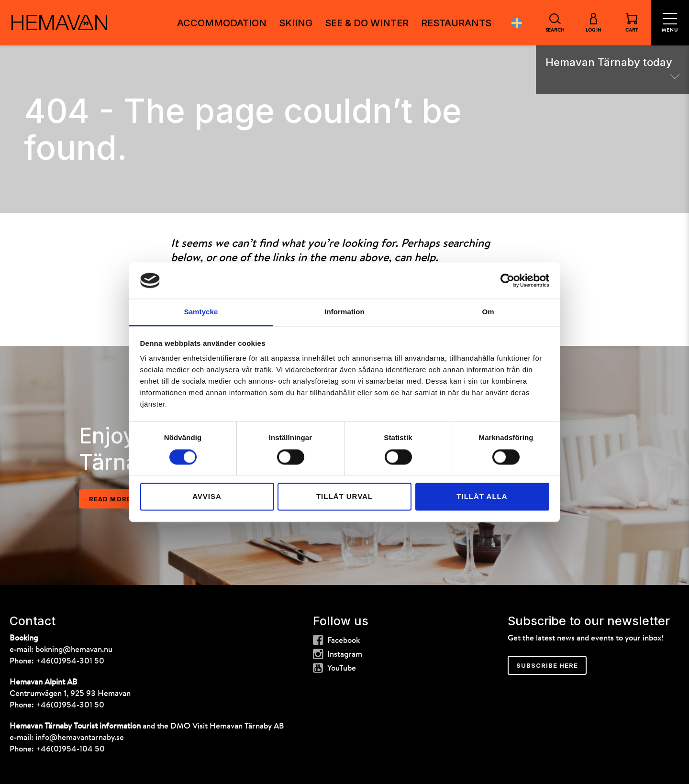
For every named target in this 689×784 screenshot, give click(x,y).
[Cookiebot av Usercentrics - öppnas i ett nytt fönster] (507, 280)
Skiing (296, 23)
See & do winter (367, 23)
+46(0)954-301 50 (70, 661)
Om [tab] (488, 312)
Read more (110, 499)
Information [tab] (344, 312)
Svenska (517, 23)
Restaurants (456, 23)
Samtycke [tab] (201, 312)
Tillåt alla (482, 497)
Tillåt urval (344, 497)
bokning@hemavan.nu (74, 650)
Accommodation (222, 23)
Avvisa (207, 497)
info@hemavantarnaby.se (80, 738)
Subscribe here (547, 665)
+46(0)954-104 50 (70, 749)
